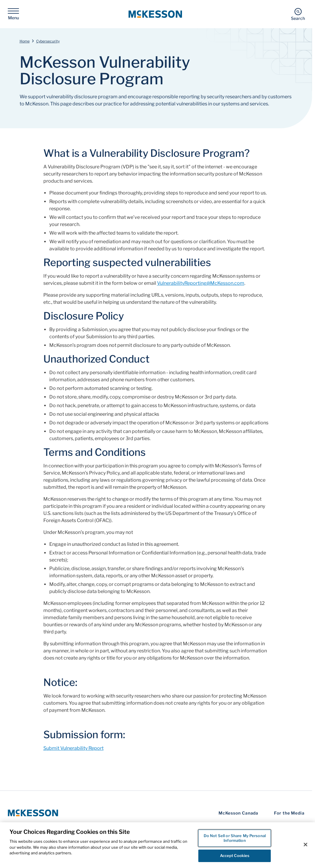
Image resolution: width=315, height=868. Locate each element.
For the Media (289, 813)
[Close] (305, 845)
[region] (157, 845)
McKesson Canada (239, 813)
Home (25, 41)
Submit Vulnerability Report (73, 748)
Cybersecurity (48, 41)
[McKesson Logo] (33, 813)
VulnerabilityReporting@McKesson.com (201, 283)
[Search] (298, 14)
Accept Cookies (235, 856)
